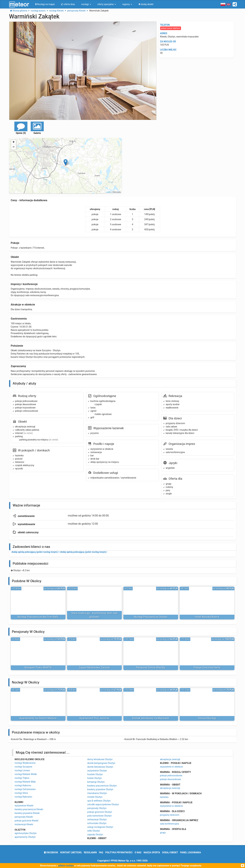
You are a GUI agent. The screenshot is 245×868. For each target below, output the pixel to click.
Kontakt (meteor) (71, 852)
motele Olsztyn (95, 797)
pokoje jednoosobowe (171, 775)
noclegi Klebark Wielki (26, 774)
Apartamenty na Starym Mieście (38, 718)
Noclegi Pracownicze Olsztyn (151, 617)
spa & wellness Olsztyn (99, 801)
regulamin (90, 852)
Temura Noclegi (207, 718)
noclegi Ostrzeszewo (25, 789)
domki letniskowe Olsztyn (100, 767)
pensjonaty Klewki (24, 817)
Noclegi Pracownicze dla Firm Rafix (38, 617)
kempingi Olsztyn (96, 782)
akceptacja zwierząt (170, 759)
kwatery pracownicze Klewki (29, 809)
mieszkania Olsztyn (97, 793)
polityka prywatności (119, 852)
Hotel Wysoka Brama (207, 617)
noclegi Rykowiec (23, 797)
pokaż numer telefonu (171, 28)
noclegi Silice (21, 793)
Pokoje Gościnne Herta (207, 668)
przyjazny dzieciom (170, 815)
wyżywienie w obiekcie (171, 767)
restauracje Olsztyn (97, 819)
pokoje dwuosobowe (170, 779)
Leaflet (108, 192)
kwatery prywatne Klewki (27, 813)
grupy (163, 833)
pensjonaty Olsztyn (97, 808)
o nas (138, 852)
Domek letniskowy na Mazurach (151, 718)
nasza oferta (152, 852)
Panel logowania (191, 852)
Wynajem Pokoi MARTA (38, 668)
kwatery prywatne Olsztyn (100, 789)
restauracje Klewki (24, 824)
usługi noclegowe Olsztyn (100, 827)
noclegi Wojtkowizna (25, 763)
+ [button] (13, 142)
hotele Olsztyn (95, 778)
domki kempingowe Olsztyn (101, 763)
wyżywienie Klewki (24, 806)
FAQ (101, 852)
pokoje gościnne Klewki (26, 821)
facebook (51, 852)
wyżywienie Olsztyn (97, 771)
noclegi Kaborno (23, 785)
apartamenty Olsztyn (25, 837)
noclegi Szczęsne (23, 767)
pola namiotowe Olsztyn (99, 816)
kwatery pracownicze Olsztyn (102, 786)
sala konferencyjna (170, 824)
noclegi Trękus (22, 778)
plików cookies (66, 866)
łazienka (164, 797)
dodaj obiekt (170, 852)
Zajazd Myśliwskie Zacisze (94, 668)
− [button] (13, 147)
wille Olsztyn (94, 831)
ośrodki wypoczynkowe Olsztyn (103, 804)
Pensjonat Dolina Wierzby (151, 668)
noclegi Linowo (22, 770)
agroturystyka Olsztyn (26, 833)
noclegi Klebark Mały (25, 782)
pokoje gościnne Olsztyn (100, 812)
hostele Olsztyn (95, 774)
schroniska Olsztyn (97, 823)
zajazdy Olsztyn (95, 834)
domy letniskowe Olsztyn (100, 759)
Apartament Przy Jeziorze (94, 718)
